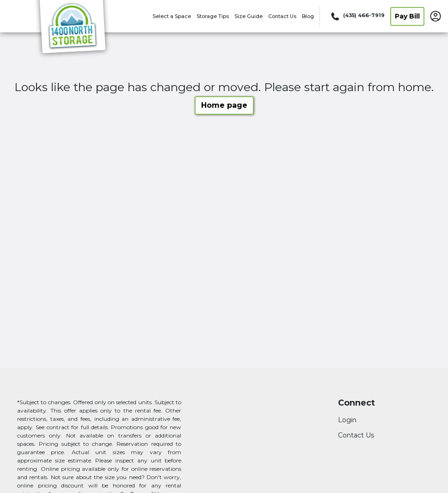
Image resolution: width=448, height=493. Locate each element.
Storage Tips (213, 16)
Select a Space (172, 16)
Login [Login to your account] (347, 420)
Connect (356, 403)
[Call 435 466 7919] (357, 16)
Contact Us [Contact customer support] (356, 435)
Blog (308, 16)
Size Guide (249, 16)
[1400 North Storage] (72, 29)
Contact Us (282, 16)
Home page (224, 105)
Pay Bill (407, 16)
